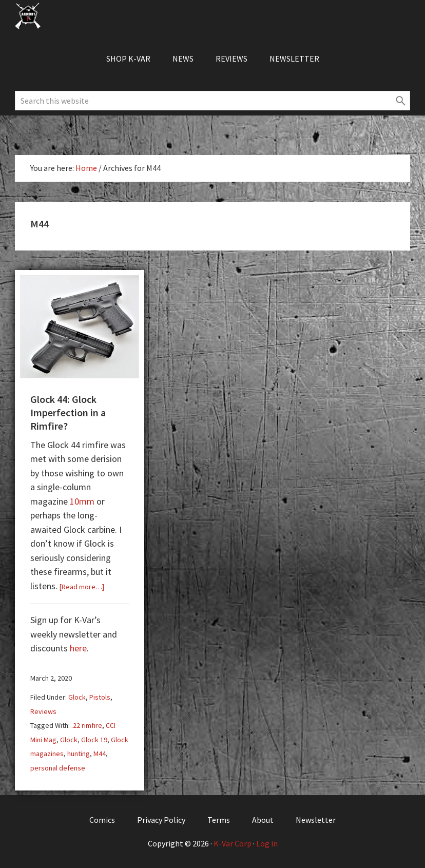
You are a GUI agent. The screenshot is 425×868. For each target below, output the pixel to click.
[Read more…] (82, 587)
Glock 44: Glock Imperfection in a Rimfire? (68, 412)
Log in (267, 843)
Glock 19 (94, 740)
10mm (82, 501)
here (78, 648)
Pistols (100, 697)
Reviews (43, 711)
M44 (100, 754)
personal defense (58, 768)
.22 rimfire (87, 725)
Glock (77, 697)
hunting (79, 754)
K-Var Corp (233, 843)
